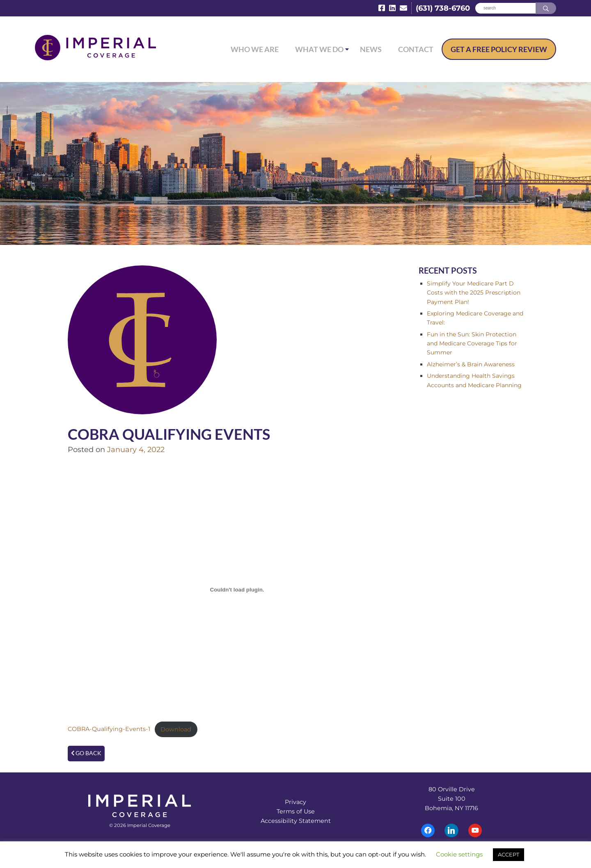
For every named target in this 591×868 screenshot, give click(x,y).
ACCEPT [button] (509, 854)
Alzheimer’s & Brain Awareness (471, 364)
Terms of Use (296, 811)
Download (176, 729)
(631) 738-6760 (443, 8)
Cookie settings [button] (459, 854)
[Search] (505, 8)
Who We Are (255, 49)
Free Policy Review (499, 49)
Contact (416, 49)
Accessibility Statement (296, 821)
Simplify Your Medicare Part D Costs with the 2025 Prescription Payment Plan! (474, 293)
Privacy (295, 802)
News (371, 49)
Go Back (86, 753)
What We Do (319, 49)
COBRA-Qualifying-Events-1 (109, 729)
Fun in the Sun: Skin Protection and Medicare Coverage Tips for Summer (472, 344)
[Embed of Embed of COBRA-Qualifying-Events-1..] (237, 590)
